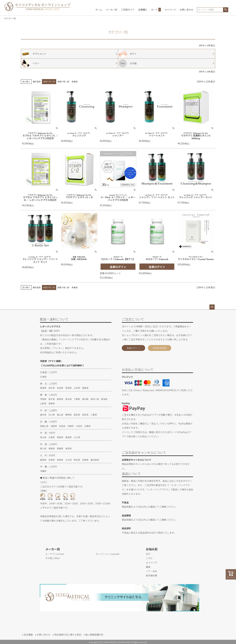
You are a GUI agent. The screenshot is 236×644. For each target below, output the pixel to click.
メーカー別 (111, 10)
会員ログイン (133, 348)
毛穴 (148, 554)
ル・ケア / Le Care (55, 554)
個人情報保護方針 (94, 634)
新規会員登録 (160, 348)
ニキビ (149, 558)
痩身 (148, 567)
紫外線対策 (152, 575)
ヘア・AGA (151, 571)
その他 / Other (53, 558)
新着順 (75, 81)
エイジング (152, 562)
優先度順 (37, 81)
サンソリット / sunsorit (107, 554)
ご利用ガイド (128, 10)
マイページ (170, 10)
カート (156, 10)
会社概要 (28, 634)
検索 (226, 10)
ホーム (99, 10)
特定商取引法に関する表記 (68, 634)
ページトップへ (212, 307)
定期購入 (143, 10)
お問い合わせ (186, 10)
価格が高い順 (63, 81)
